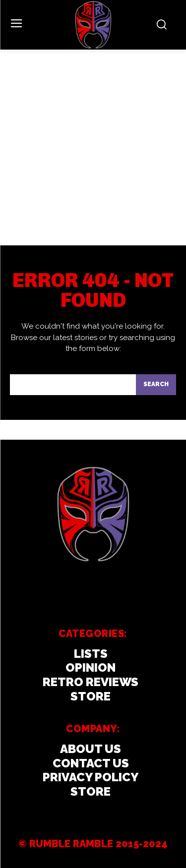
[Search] (156, 385)
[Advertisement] (93, 147)
